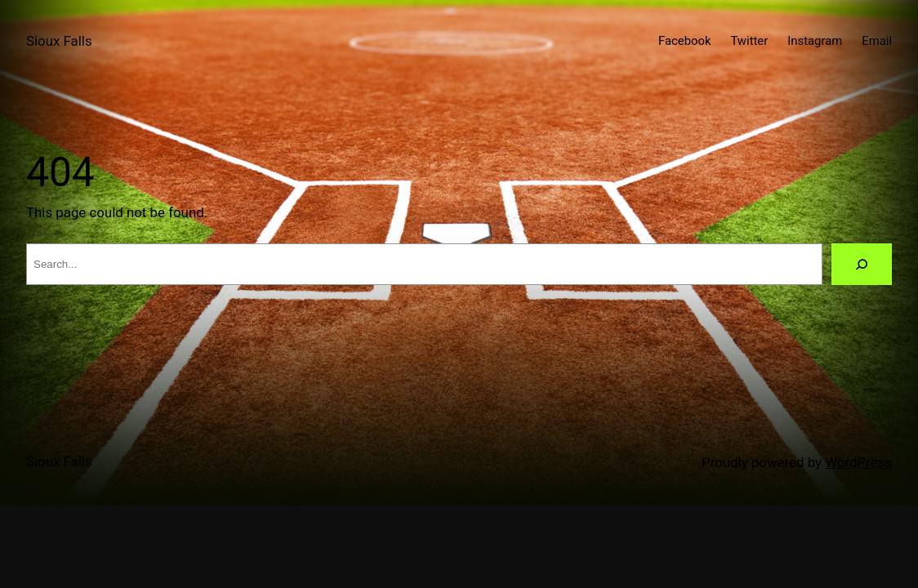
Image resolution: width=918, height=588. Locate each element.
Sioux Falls (59, 41)
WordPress (858, 462)
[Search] (862, 265)
